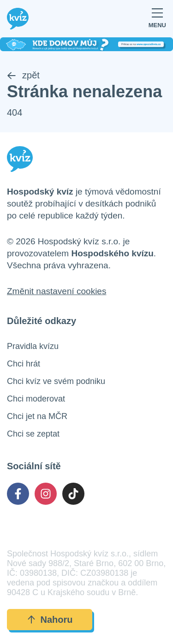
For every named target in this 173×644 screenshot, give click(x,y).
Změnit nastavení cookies (57, 291)
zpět (23, 75)
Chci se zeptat (33, 434)
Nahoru (50, 620)
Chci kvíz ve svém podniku (56, 381)
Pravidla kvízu (33, 346)
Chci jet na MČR (37, 416)
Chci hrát (24, 364)
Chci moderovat (36, 399)
